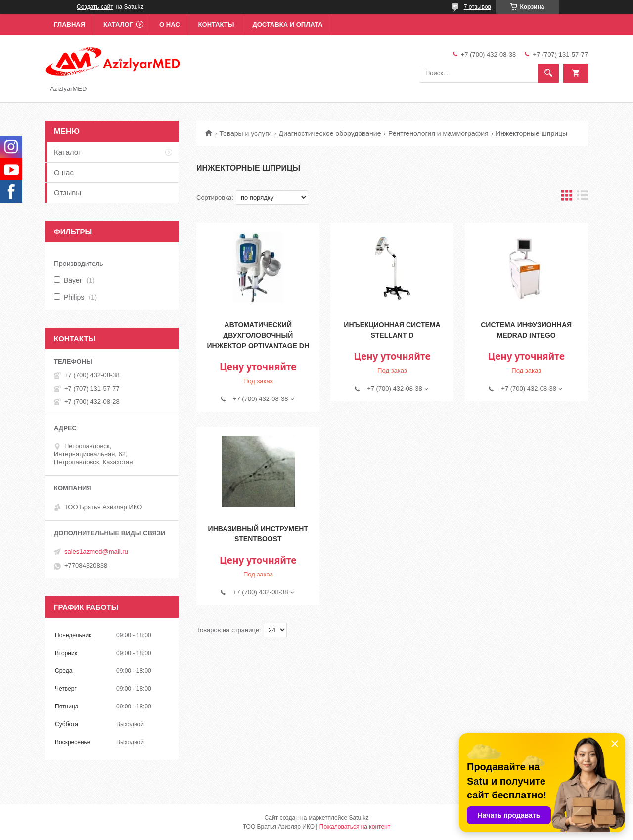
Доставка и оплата (287, 24)
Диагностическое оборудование (330, 133)
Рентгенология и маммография (438, 133)
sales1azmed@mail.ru (96, 552)
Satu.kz (359, 818)
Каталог (118, 24)
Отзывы (68, 193)
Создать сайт (95, 7)
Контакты (216, 24)
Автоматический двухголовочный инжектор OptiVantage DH (258, 335)
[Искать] (548, 73)
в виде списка (583, 198)
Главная (69, 24)
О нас (170, 24)
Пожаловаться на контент (355, 827)
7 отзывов (477, 7)
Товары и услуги (245, 133)
